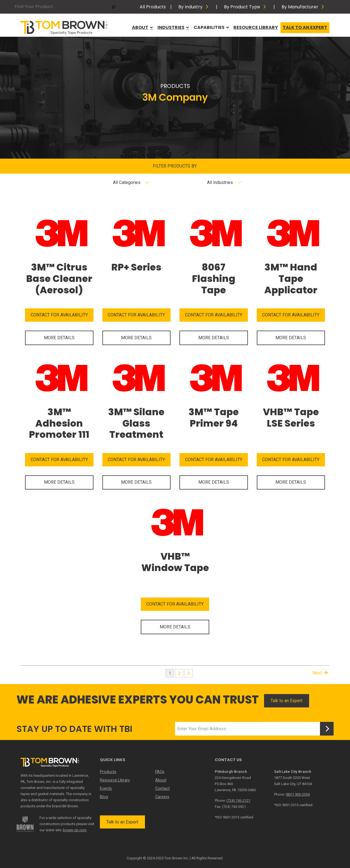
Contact (162, 788)
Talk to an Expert (305, 27)
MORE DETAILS (59, 338)
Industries (173, 27)
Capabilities (211, 27)
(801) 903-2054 (298, 794)
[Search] (113, 7)
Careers (162, 797)
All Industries (220, 182)
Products (108, 772)
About (142, 27)
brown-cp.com (75, 830)
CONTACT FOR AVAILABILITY (59, 315)
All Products (153, 7)
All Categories (127, 182)
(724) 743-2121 (238, 801)
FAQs (160, 772)
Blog (104, 797)
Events (106, 788)
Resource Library (256, 27)
